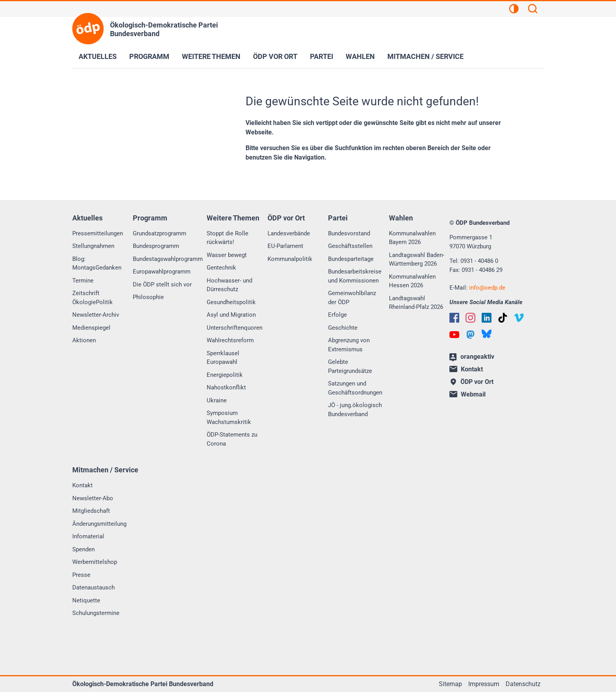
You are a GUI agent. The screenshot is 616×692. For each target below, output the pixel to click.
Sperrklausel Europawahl (223, 358)
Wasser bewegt (227, 255)
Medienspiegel (91, 328)
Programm (149, 56)
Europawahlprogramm (162, 272)
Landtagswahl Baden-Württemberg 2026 (417, 260)
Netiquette (86, 600)
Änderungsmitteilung (99, 524)
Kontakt (82, 485)
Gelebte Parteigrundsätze (350, 366)
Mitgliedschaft (91, 511)
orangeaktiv (472, 357)
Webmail (467, 394)
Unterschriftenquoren (235, 328)
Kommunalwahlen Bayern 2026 (412, 238)
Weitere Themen (211, 56)
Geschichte (343, 328)
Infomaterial (88, 536)
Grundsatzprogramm (159, 233)
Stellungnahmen (93, 246)
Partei (322, 56)
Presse (81, 575)
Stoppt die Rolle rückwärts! (227, 238)
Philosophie (148, 297)
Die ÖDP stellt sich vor (162, 285)
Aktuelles (98, 56)
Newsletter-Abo (93, 498)
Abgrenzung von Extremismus (349, 345)
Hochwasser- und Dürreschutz (229, 285)
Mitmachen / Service (425, 56)
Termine (83, 281)
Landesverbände (289, 233)
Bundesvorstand (349, 233)
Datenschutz (523, 684)
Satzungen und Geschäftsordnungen (355, 388)
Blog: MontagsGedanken (97, 263)
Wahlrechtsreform (230, 340)
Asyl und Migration (231, 315)
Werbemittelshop (95, 562)
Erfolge (337, 315)
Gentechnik (221, 268)
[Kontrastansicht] (514, 10)
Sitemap (450, 684)
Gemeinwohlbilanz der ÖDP (352, 298)
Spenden (83, 549)
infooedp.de (487, 288)
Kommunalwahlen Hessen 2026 (412, 281)
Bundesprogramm (156, 246)
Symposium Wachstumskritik (229, 418)
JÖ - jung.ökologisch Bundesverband (355, 410)
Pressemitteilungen (98, 233)
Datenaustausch (93, 587)
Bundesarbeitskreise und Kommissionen (355, 276)
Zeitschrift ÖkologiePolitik (93, 298)
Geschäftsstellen (350, 246)
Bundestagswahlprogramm (168, 259)
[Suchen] (533, 10)
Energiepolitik (225, 375)
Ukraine (217, 400)
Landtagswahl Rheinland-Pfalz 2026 (416, 303)
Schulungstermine (96, 613)
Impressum (484, 684)
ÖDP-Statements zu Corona (232, 439)
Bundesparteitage (351, 259)
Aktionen (84, 340)
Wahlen (360, 56)
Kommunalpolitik (290, 259)
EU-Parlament (285, 246)
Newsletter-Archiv (96, 315)
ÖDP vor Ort (275, 56)
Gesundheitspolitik (231, 302)
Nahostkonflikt (226, 387)
